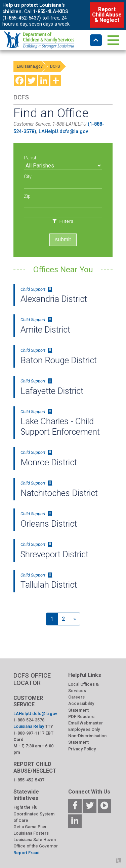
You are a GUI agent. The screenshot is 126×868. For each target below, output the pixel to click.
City (28, 177)
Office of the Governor (36, 846)
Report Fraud (27, 853)
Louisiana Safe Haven (35, 840)
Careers (76, 697)
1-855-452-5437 (29, 780)
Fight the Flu (25, 807)
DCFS (55, 66)
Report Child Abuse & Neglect (107, 15)
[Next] (75, 619)
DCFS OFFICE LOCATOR (32, 679)
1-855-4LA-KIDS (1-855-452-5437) (35, 15)
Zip (27, 196)
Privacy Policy (82, 749)
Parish (31, 158)
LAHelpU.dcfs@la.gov (63, 132)
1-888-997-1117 (29, 733)
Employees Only (84, 729)
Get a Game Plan (30, 827)
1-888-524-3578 (29, 720)
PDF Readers (81, 717)
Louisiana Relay (29, 726)
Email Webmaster (86, 723)
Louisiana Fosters (31, 833)
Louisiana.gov (30, 66)
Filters (63, 221)
